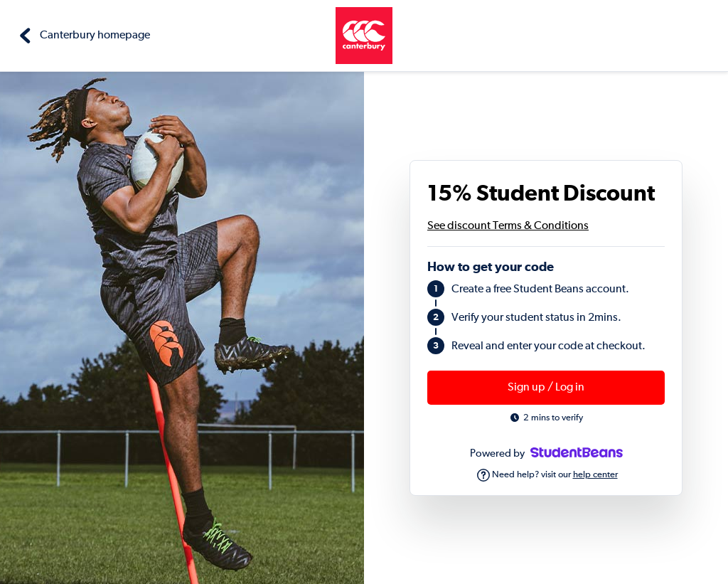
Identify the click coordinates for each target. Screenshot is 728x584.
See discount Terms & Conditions (508, 226)
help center (595, 475)
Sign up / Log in (546, 388)
